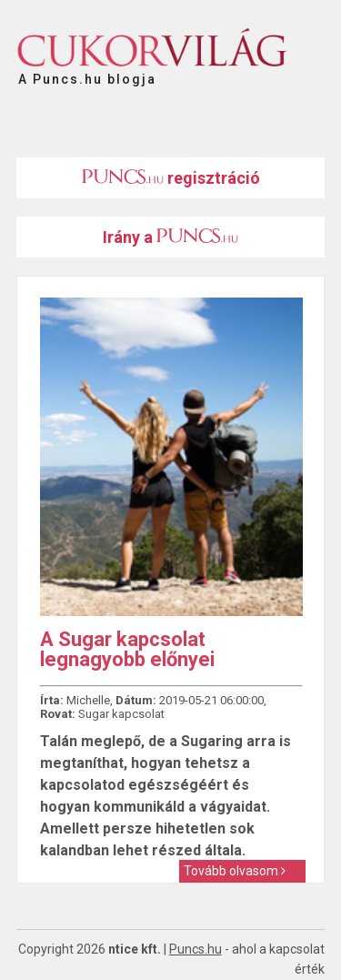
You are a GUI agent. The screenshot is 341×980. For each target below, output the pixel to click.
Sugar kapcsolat (121, 714)
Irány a (170, 237)
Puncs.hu (196, 949)
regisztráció (171, 178)
